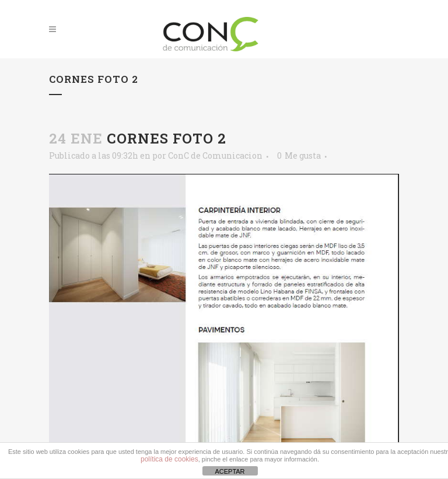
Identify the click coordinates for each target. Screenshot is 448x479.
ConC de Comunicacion (215, 155)
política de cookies (169, 459)
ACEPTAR (230, 471)
